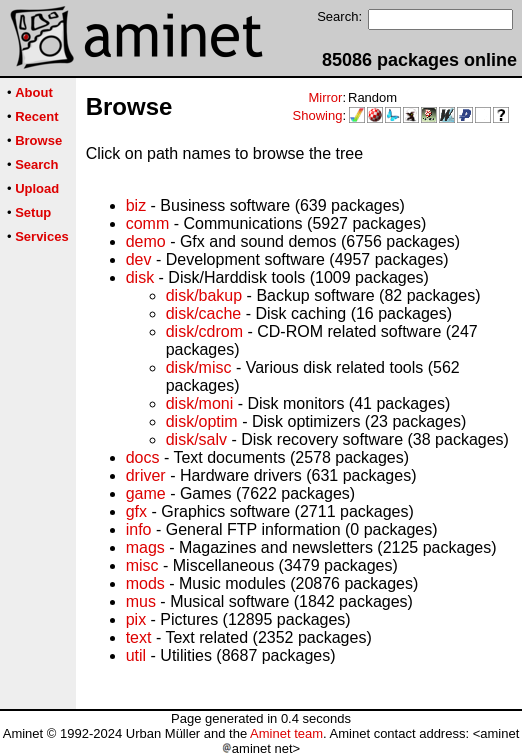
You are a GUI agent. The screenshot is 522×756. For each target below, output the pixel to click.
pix (136, 619)
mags (145, 547)
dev (139, 259)
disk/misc (199, 367)
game (146, 493)
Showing (318, 115)
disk (140, 277)
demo (146, 241)
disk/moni (200, 403)
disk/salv (196, 439)
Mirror (325, 97)
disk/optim (202, 421)
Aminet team (286, 733)
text (139, 637)
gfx (136, 511)
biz (136, 205)
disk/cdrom (204, 331)
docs (143, 457)
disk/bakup (204, 295)
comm (148, 223)
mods (145, 583)
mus (141, 601)
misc (142, 565)
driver (146, 475)
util (136, 655)
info (139, 529)
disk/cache (204, 313)
